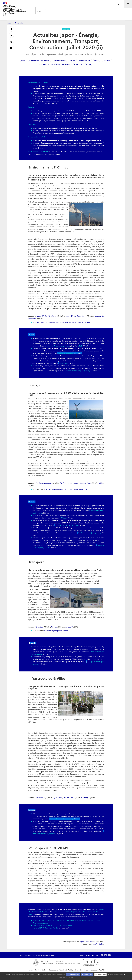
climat (97, 60)
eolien (89, 64)
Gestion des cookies (91, 970)
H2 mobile (39, 627)
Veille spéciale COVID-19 (38, 152)
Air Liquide (69, 627)
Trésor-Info (19, 23)
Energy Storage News (83, 483)
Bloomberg (81, 316)
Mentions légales (40, 970)
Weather (84, 798)
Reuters (70, 483)
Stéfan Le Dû (98, 944)
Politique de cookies (75, 970)
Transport (32, 124)
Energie (31, 107)
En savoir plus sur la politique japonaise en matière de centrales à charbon (61, 322)
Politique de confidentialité (57, 970)
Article (66, 29)
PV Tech (63, 483)
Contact (30, 970)
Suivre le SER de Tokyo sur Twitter (45, 928)
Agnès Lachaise (86, 941)
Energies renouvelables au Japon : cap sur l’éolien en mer (66, 489)
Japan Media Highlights (46, 316)
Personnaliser (101, 975)
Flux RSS (102, 970)
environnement (85, 60)
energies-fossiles (60, 60)
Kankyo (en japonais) (44, 483)
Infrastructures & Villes (37, 137)
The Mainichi (68, 798)
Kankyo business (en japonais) (67, 525)
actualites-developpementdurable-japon (56, 64)
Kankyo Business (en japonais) (59, 346)
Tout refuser (87, 975)
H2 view (54, 627)
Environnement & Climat (38, 82)
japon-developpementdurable (39, 60)
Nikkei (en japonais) (66, 353)
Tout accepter (73, 975)
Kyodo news (40, 798)
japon (23, 60)
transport (107, 60)
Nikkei (101, 483)
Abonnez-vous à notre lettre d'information (37, 955)
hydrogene (78, 64)
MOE (80, 346)
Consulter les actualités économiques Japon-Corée (52, 925)
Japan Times (71, 316)
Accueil (10, 23)
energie (73, 60)
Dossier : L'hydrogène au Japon (56, 631)
